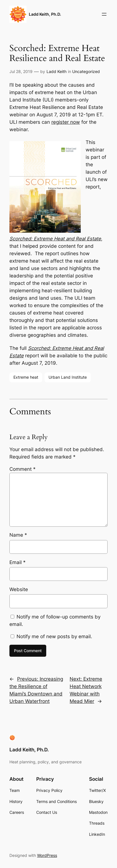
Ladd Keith (57, 71)
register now (66, 122)
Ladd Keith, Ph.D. (45, 14)
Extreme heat (26, 377)
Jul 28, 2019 (21, 71)
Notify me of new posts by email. (54, 636)
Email (18, 562)
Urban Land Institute (68, 377)
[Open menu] (104, 14)
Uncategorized (86, 71)
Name (18, 535)
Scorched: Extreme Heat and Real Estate (55, 239)
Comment (23, 469)
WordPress (47, 855)
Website (19, 589)
